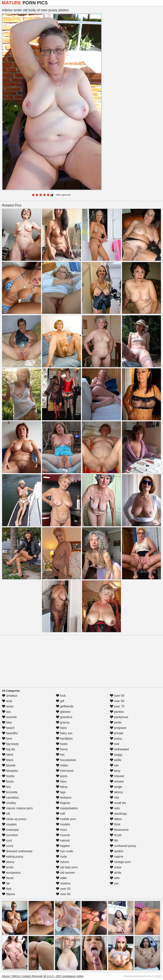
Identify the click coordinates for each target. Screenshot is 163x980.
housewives (66, 760)
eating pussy (13, 857)
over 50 (117, 696)
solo (115, 808)
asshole (9, 717)
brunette (10, 792)
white (116, 873)
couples (9, 824)
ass (6, 712)
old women (65, 873)
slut (114, 798)
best (7, 739)
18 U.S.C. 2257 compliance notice (63, 976)
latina (62, 787)
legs (61, 792)
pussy (116, 739)
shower (117, 781)
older (61, 878)
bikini (8, 755)
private (117, 733)
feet (7, 889)
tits (114, 840)
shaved (117, 776)
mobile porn (66, 819)
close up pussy (14, 819)
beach (8, 728)
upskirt (117, 851)
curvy (8, 846)
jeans (62, 776)
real (115, 744)
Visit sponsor (63, 195)
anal (7, 701)
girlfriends (65, 706)
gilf (60, 701)
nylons (62, 862)
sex (114, 765)
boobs (8, 776)
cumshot (10, 835)
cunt (7, 840)
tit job (116, 835)
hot (60, 755)
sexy (115, 771)
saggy (116, 755)
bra (6, 787)
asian (8, 706)
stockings (118, 814)
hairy (61, 728)
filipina (8, 894)
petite (116, 722)
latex (61, 781)
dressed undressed (17, 851)
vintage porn (120, 862)
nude (61, 857)
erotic (8, 867)
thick (115, 824)
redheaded (119, 749)
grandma (64, 717)
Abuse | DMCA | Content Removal (22, 976)
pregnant (118, 728)
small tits (118, 803)
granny (63, 722)
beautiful (10, 733)
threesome (119, 830)
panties (117, 712)
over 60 (117, 701)
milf (60, 814)
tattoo (116, 819)
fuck (61, 696)
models (63, 824)
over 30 (63, 889)
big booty (10, 744)
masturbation (67, 808)
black (8, 760)
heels (62, 744)
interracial (65, 771)
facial (8, 878)
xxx (114, 883)
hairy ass (64, 733)
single (116, 787)
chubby (9, 803)
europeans (11, 873)
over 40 (63, 894)
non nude (64, 851)
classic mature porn (17, 808)
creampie (10, 830)
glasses (63, 712)
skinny (116, 792)
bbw (7, 722)
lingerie (63, 803)
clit (6, 814)
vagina (117, 857)
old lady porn (67, 867)
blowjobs (10, 771)
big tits (9, 749)
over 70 (117, 706)
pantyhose (119, 717)
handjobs (64, 739)
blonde (9, 765)
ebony (8, 862)
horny (62, 749)
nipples (63, 846)
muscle (63, 835)
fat (6, 883)
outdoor (63, 883)
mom (61, 830)
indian (62, 765)
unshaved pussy (123, 846)
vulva (116, 867)
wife (115, 878)
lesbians (64, 798)
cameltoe (10, 798)
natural (63, 840)
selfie (116, 760)
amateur (10, 696)
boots (8, 781)
